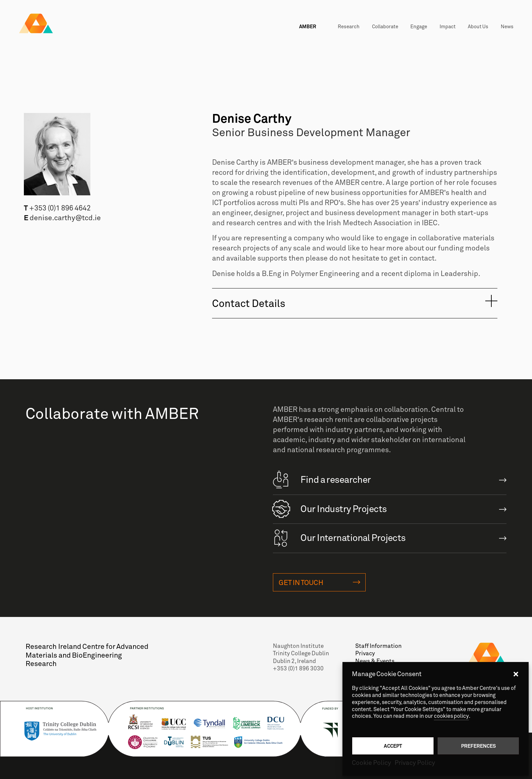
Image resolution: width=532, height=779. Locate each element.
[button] (516, 674)
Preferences (478, 746)
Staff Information (378, 647)
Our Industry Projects (330, 508)
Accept (393, 746)
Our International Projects (339, 537)
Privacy (365, 655)
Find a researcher (322, 479)
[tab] (355, 303)
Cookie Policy (372, 763)
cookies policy (452, 716)
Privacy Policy (415, 763)
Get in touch (301, 584)
